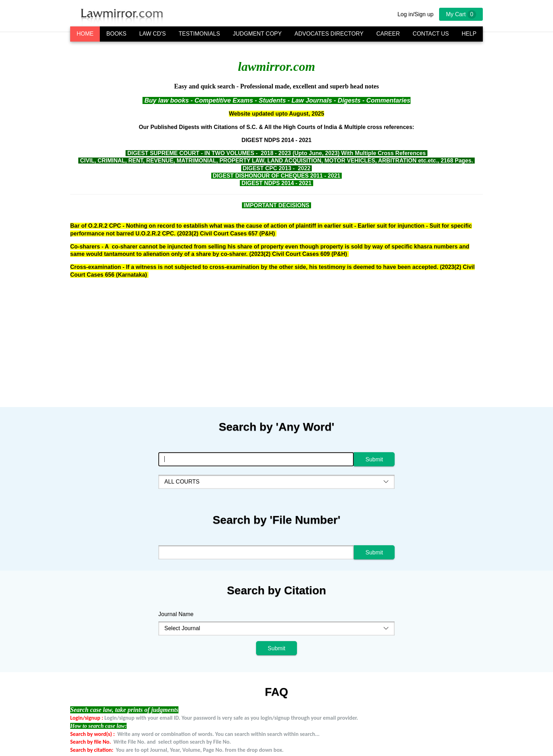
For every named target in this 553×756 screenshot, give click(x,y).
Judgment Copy (257, 34)
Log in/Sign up (415, 14)
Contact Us (431, 34)
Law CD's (153, 34)
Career (388, 34)
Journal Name (176, 614)
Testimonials (199, 34)
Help (469, 34)
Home (85, 34)
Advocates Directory (329, 34)
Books (117, 34)
